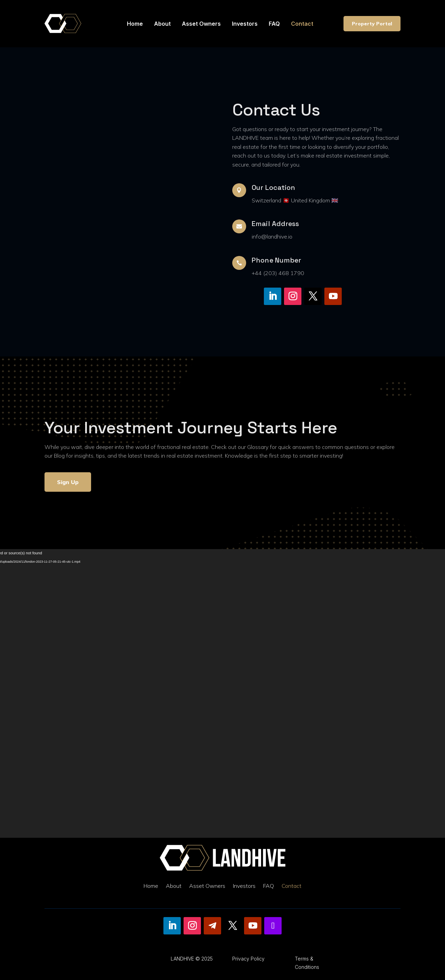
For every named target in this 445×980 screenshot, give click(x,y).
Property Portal (372, 24)
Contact (302, 24)
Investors (245, 24)
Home (135, 24)
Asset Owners (201, 24)
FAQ (274, 24)
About (162, 24)
